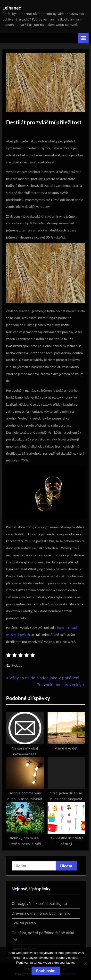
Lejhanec (12, 8)
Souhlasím (46, 971)
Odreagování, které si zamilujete (39, 904)
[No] (85, 963)
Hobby (17, 665)
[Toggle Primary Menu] (83, 38)
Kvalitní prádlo (24, 923)
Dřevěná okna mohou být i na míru (41, 913)
